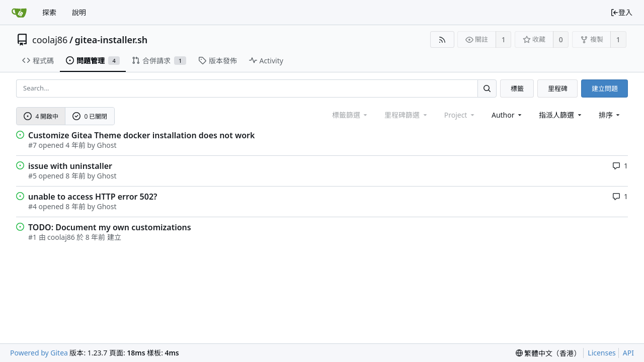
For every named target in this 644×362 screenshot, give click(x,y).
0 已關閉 (90, 116)
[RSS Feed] (442, 39)
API (628, 353)
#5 (32, 176)
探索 (49, 12)
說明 (79, 12)
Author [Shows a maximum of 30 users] (507, 115)
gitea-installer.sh (111, 40)
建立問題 (605, 88)
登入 (621, 12)
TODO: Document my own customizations (110, 227)
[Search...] (487, 88)
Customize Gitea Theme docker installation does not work (141, 135)
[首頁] (19, 13)
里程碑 (558, 88)
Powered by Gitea (39, 353)
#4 (32, 206)
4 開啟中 (41, 116)
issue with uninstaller (70, 166)
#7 (32, 145)
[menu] (610, 115)
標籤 (517, 88)
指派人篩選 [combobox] (561, 115)
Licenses (602, 353)
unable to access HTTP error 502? (93, 197)
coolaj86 (50, 40)
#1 (32, 237)
